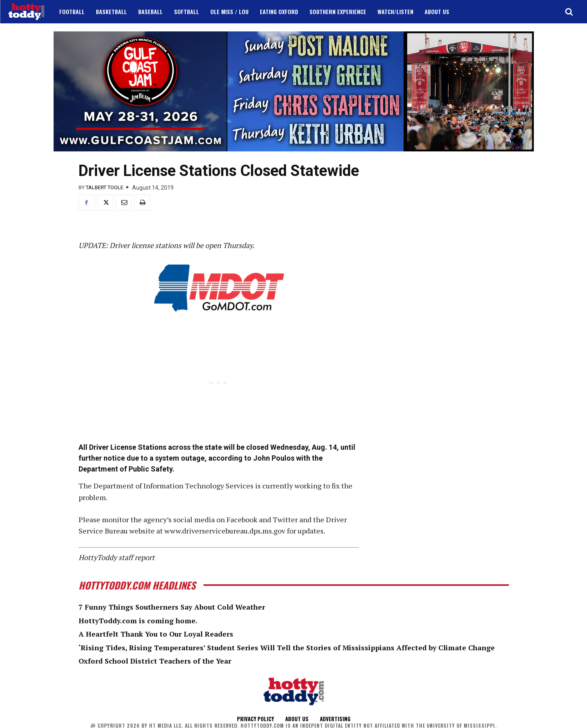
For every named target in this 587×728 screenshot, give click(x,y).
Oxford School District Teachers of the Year (157, 661)
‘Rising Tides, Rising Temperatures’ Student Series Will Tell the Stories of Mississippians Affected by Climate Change (290, 647)
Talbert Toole (105, 187)
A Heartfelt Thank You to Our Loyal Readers (158, 634)
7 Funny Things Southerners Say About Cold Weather (174, 607)
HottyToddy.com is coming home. (139, 620)
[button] (569, 12)
